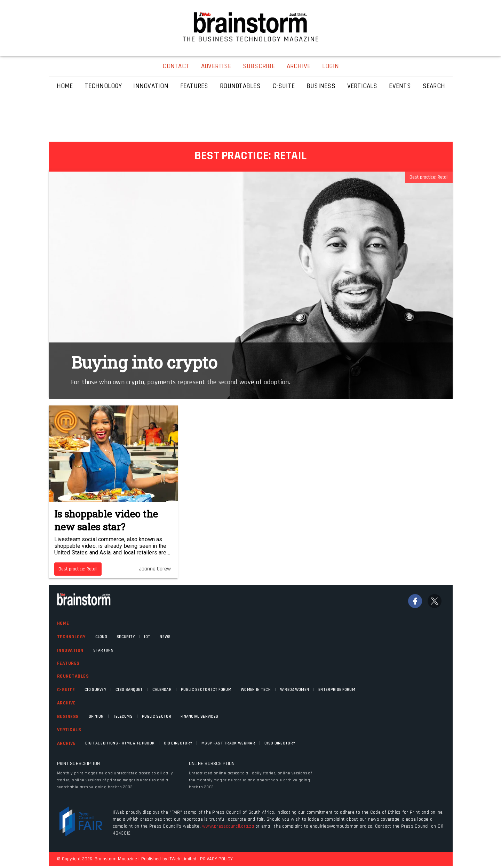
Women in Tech (256, 690)
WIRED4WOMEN (295, 690)
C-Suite (66, 690)
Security (126, 637)
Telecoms (123, 716)
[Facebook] (415, 601)
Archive (66, 703)
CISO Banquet (129, 690)
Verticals (69, 730)
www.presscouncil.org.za (228, 826)
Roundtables (73, 676)
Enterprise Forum (337, 690)
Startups (103, 650)
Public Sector (157, 716)
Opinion (96, 716)
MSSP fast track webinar (228, 743)
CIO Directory (178, 743)
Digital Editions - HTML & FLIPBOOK (120, 743)
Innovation (70, 650)
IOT (147, 637)
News (165, 637)
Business (68, 717)
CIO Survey (95, 690)
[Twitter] (435, 601)
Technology (71, 637)
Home (63, 623)
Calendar (162, 690)
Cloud (101, 637)
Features (68, 663)
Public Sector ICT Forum (206, 690)
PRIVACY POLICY (216, 859)
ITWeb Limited (182, 859)
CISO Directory (280, 743)
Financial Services (199, 716)
